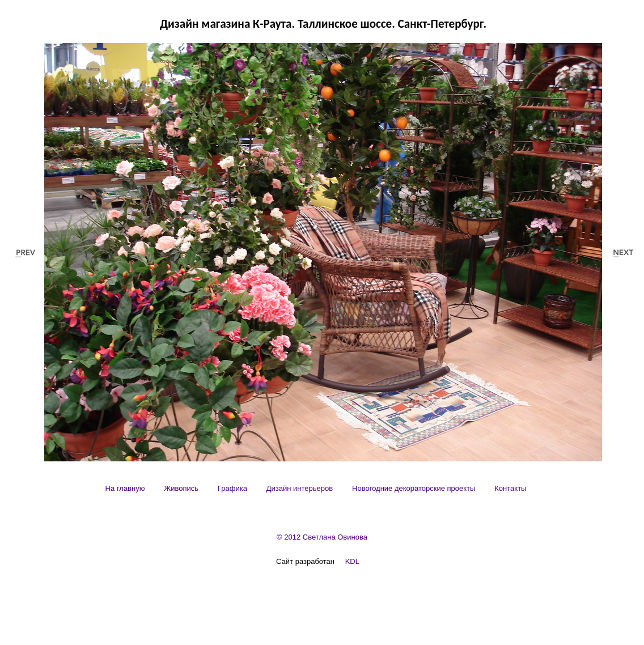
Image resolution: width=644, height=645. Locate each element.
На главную (125, 488)
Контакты (510, 488)
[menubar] (316, 488)
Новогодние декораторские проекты (414, 488)
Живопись (181, 488)
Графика (232, 488)
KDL (352, 561)
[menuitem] (125, 488)
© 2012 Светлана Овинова (322, 537)
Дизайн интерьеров (300, 488)
